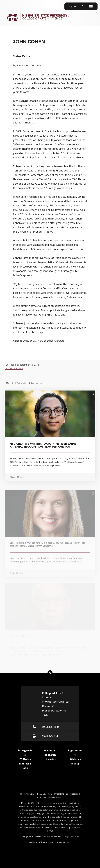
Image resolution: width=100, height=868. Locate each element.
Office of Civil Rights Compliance (67, 824)
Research (50, 755)
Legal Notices (72, 794)
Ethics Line (59, 794)
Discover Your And (14, 368)
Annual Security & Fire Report (50, 797)
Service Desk (65, 842)
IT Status (25, 759)
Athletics (75, 759)
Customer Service (28, 794)
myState (74, 5)
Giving (75, 764)
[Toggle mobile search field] (83, 6)
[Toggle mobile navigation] (91, 6)
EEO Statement (45, 794)
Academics (50, 750)
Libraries (50, 759)
